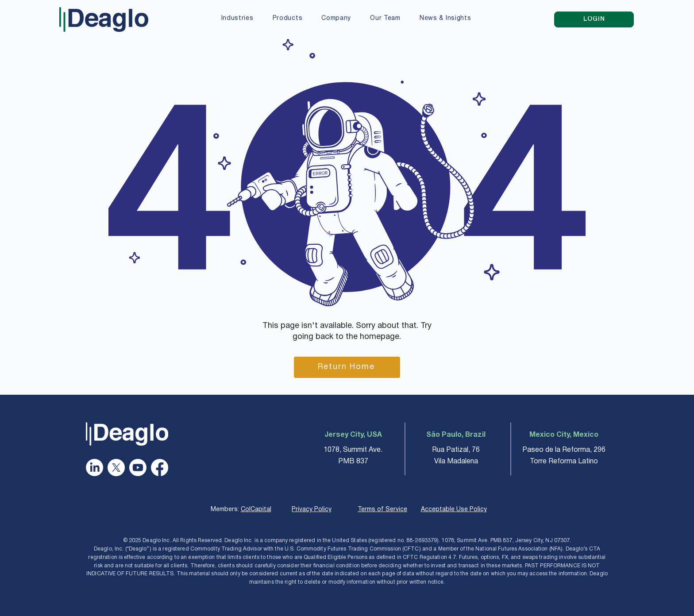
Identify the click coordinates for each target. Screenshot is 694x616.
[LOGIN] (594, 19)
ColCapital (256, 510)
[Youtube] (138, 468)
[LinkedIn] (94, 468)
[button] (237, 19)
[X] (116, 468)
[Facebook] (160, 468)
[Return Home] (347, 367)
